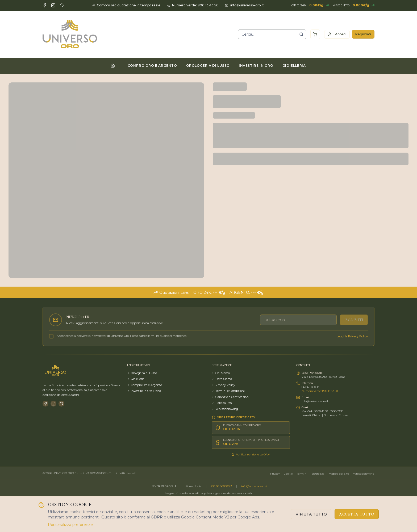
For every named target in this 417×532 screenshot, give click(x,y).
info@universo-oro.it (255, 486)
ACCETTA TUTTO (357, 514)
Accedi (337, 34)
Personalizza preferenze (70, 525)
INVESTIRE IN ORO (256, 66)
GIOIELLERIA (294, 66)
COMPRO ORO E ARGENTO (152, 66)
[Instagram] (53, 5)
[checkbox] (51, 336)
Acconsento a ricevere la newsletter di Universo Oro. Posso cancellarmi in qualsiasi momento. (122, 336)
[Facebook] (45, 5)
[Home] (113, 66)
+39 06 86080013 (221, 486)
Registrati (363, 34)
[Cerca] (301, 34)
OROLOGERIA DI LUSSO (208, 66)
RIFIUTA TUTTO (311, 514)
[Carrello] (315, 34)
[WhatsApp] (62, 5)
